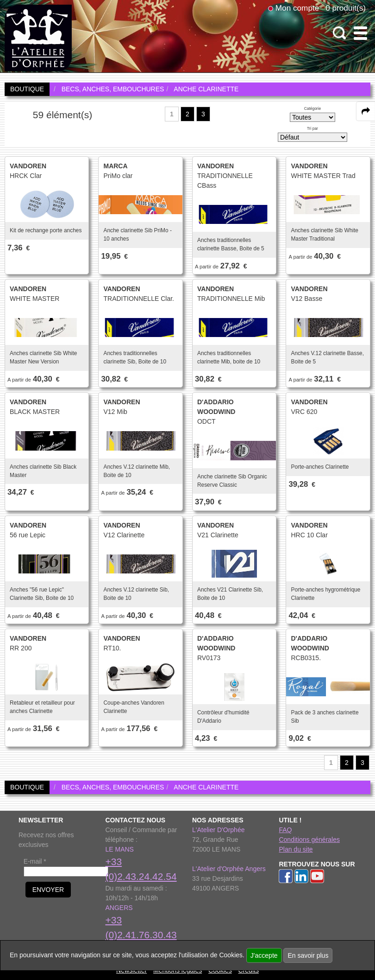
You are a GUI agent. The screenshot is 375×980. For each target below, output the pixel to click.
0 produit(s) (346, 8)
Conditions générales (309, 840)
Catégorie (312, 108)
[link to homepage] (38, 38)
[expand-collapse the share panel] (366, 111)
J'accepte (264, 955)
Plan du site (296, 849)
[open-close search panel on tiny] (340, 33)
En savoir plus (308, 955)
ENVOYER (48, 890)
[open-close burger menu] (360, 33)
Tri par (312, 128)
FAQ (285, 830)
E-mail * (35, 861)
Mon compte (297, 8)
